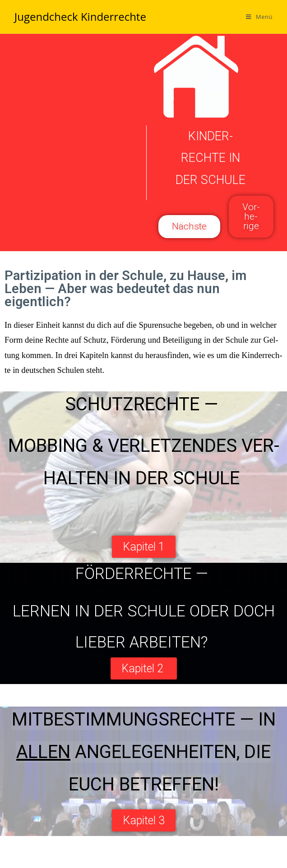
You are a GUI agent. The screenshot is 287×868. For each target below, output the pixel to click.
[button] (251, 217)
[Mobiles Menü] (259, 17)
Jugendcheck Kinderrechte (80, 16)
